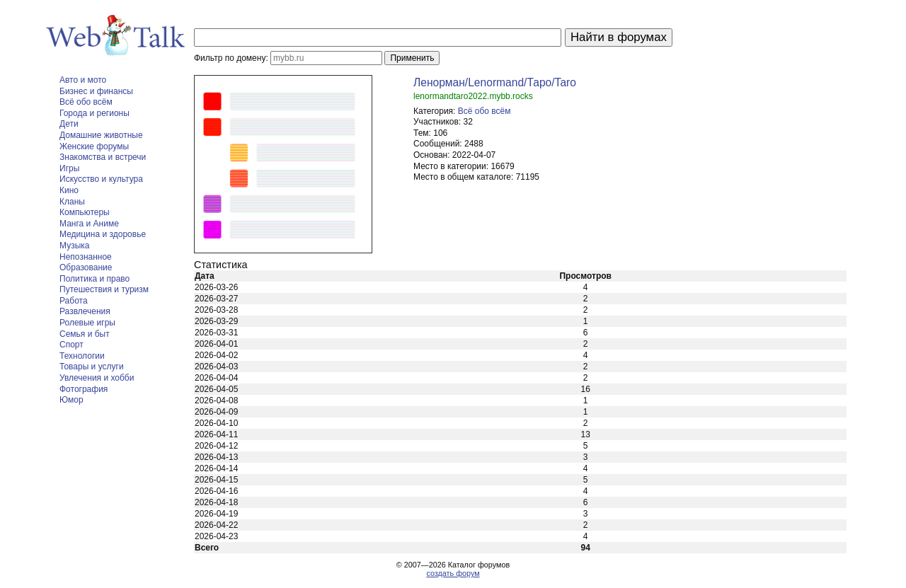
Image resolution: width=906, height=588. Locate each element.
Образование (86, 267)
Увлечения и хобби (97, 378)
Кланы (72, 202)
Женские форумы (94, 146)
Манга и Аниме (89, 224)
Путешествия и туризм (104, 289)
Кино (69, 190)
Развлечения (85, 311)
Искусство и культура (101, 179)
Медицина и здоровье (103, 234)
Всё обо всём (86, 102)
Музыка (74, 246)
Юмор (71, 400)
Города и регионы (94, 113)
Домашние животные (101, 135)
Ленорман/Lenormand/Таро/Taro (495, 82)
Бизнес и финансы (96, 91)
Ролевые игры (87, 323)
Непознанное (86, 257)
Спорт (71, 345)
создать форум (453, 573)
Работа (74, 301)
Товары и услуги (92, 367)
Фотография (84, 389)
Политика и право (94, 279)
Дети (69, 124)
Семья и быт (85, 334)
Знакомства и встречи (103, 157)
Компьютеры (85, 212)
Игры (69, 168)
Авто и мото (83, 80)
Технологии (82, 356)
